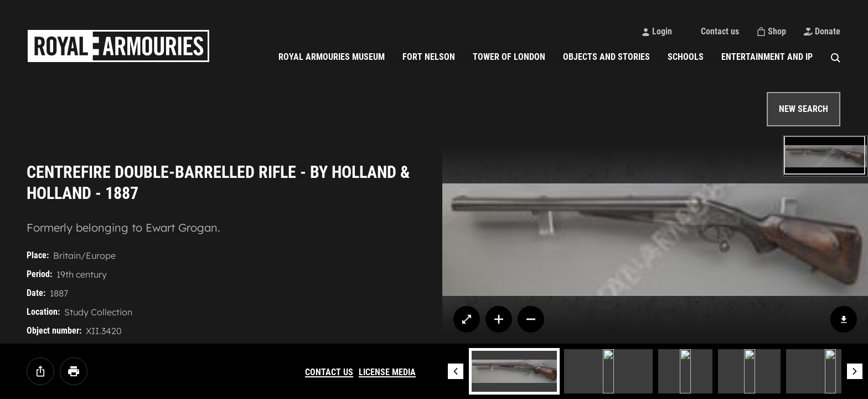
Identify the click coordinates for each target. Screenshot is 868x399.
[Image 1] (514, 371)
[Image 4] (749, 371)
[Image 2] (608, 371)
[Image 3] (685, 371)
